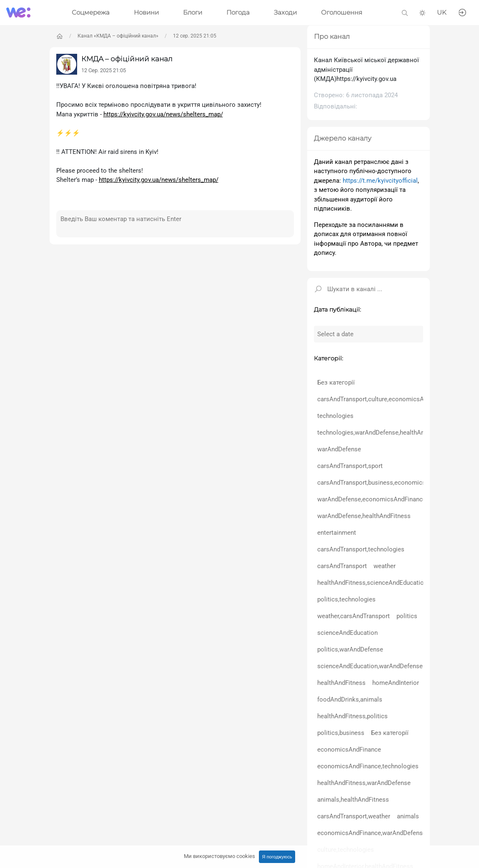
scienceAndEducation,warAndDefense (370, 666)
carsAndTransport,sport (350, 466)
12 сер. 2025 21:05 (195, 36)
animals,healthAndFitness (353, 800)
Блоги (193, 12)
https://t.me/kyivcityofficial (380, 181)
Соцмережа (91, 12)
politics (407, 616)
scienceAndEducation (347, 633)
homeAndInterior (396, 683)
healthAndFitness (341, 683)
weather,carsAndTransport (354, 616)
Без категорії (336, 382)
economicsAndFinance (349, 750)
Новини (146, 12)
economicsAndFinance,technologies (368, 766)
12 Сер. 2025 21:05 (104, 70)
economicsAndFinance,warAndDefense (372, 833)
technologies (335, 416)
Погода (238, 12)
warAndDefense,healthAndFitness (364, 516)
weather (385, 566)
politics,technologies (346, 599)
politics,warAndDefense (350, 649)
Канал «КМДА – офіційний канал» (118, 36)
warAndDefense (339, 449)
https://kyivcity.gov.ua (366, 79)
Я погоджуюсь (277, 857)
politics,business (341, 733)
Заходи (285, 12)
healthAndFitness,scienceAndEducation (372, 583)
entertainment (337, 533)
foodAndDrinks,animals (350, 699)
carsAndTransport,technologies (361, 549)
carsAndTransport (342, 566)
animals (408, 816)
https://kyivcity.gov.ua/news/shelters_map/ (163, 114)
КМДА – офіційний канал (127, 59)
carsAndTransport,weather (354, 816)
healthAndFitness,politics (352, 716)
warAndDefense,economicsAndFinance (372, 499)
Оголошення (342, 12)
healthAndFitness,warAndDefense (364, 783)
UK (442, 12)
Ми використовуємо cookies (219, 856)
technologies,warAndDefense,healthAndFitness (383, 433)
